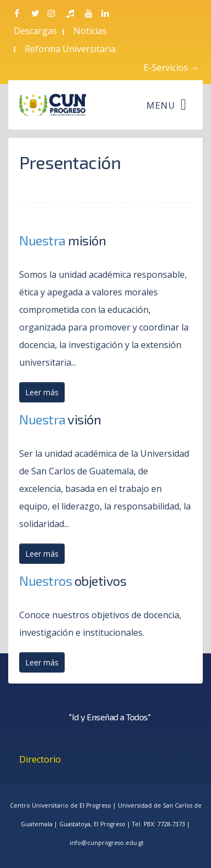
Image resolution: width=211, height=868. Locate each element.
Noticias (90, 31)
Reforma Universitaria (70, 49)
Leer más (42, 392)
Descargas (35, 31)
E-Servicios (170, 68)
